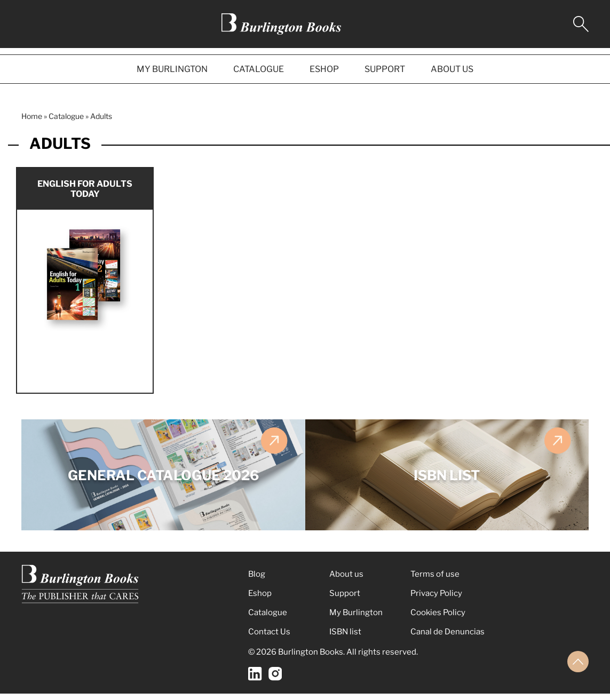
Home (32, 116)
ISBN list (345, 638)
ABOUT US (452, 69)
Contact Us (269, 638)
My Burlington (356, 619)
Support (345, 600)
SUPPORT (385, 69)
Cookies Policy (438, 619)
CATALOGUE (259, 69)
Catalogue (66, 116)
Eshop (260, 600)
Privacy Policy (436, 600)
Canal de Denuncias (447, 638)
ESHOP (324, 69)
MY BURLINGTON (172, 69)
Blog (257, 580)
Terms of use (435, 580)
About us (346, 580)
